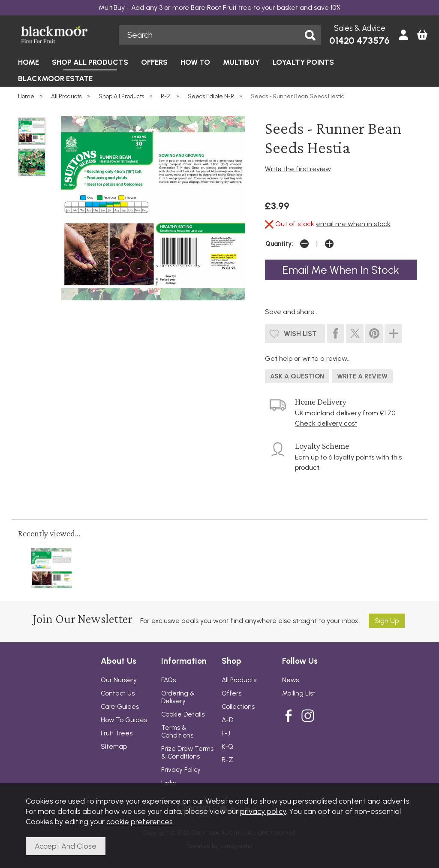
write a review (362, 376)
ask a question (297, 376)
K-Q (227, 747)
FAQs (168, 680)
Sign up (387, 621)
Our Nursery (119, 680)
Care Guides (120, 707)
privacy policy (263, 811)
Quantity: (279, 244)
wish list (300, 334)
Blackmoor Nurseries (64, 35)
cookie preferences (140, 821)
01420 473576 (359, 41)
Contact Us (118, 693)
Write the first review (298, 169)
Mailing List (299, 693)
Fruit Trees (117, 733)
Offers (232, 693)
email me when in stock (353, 224)
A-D (227, 720)
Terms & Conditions (177, 732)
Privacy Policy (181, 770)
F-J (226, 733)
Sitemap (114, 747)
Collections (238, 707)
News (290, 680)
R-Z (227, 760)
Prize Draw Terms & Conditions (187, 753)
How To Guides (124, 720)
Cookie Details (183, 714)
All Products (239, 680)
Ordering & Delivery (178, 697)
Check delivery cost (326, 423)
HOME (29, 62)
